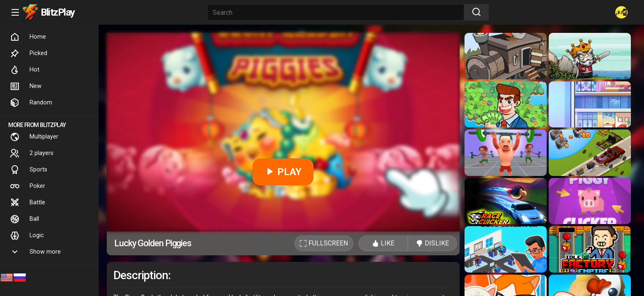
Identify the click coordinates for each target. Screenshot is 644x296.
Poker (28, 186)
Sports (29, 170)
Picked (29, 53)
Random (31, 103)
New (26, 86)
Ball (24, 219)
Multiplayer (34, 137)
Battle (28, 203)
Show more (35, 252)
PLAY (283, 172)
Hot (25, 70)
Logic (27, 236)
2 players (32, 153)
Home (28, 37)
